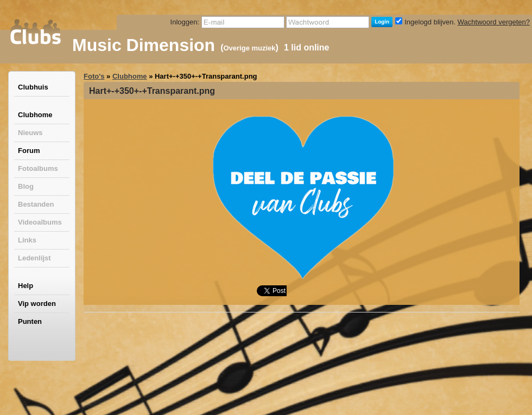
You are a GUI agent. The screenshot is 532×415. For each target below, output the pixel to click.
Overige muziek (249, 48)
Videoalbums (40, 222)
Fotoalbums (38, 168)
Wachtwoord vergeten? (494, 22)
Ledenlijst (34, 258)
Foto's (94, 76)
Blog (26, 186)
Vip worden (37, 304)
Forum (29, 151)
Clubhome (35, 115)
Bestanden (36, 204)
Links (27, 240)
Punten (30, 321)
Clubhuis (33, 87)
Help (26, 286)
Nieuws (30, 133)
